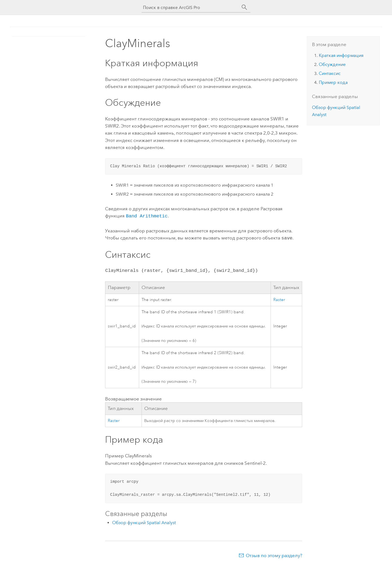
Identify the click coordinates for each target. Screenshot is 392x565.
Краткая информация (341, 55)
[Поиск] (244, 7)
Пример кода (333, 82)
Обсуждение (332, 64)
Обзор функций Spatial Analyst (144, 522)
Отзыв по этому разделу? (274, 554)
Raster (279, 299)
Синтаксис (330, 73)
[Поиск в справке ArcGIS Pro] (191, 7)
